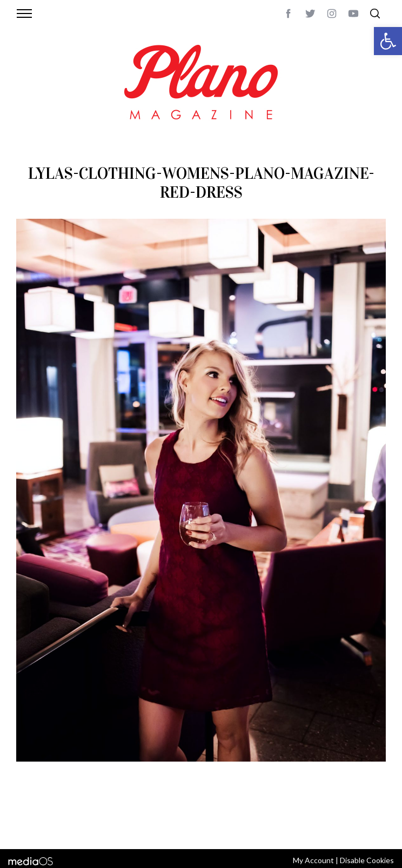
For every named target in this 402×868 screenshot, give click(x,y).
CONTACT (76, 813)
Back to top (367, 813)
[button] (388, 41)
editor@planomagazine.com (169, 826)
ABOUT (45, 813)
